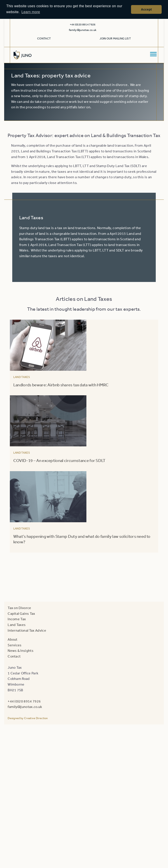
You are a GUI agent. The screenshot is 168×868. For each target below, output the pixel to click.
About (13, 639)
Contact (44, 38)
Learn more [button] (31, 12)
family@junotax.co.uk (83, 30)
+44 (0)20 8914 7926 (24, 701)
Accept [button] (146, 9)
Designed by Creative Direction (28, 718)
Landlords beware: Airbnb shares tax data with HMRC (61, 385)
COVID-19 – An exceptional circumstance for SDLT (59, 460)
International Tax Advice (27, 630)
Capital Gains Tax (21, 613)
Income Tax (17, 619)
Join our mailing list (115, 38)
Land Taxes (22, 377)
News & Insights (21, 651)
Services (15, 645)
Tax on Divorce (19, 608)
